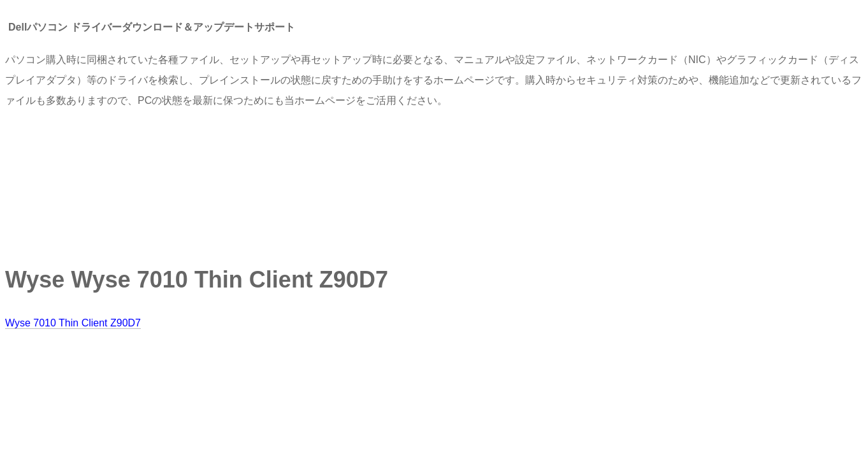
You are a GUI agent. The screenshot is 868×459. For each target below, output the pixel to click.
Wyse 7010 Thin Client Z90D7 (73, 323)
